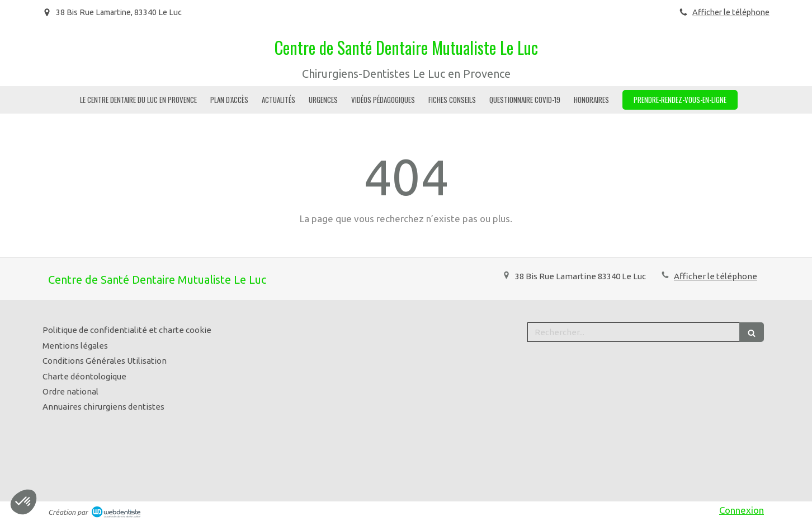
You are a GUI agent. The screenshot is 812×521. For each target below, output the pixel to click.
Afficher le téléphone (731, 12)
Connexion (742, 510)
